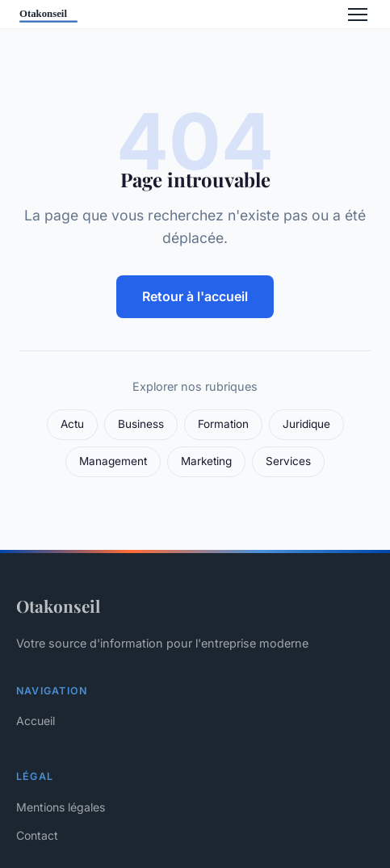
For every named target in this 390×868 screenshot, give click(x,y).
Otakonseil (58, 606)
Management (113, 461)
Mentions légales (61, 807)
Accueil (36, 721)
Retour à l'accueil (195, 296)
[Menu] (358, 15)
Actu (72, 424)
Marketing (206, 461)
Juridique (306, 424)
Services (288, 461)
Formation (223, 424)
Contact (37, 835)
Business (141, 424)
